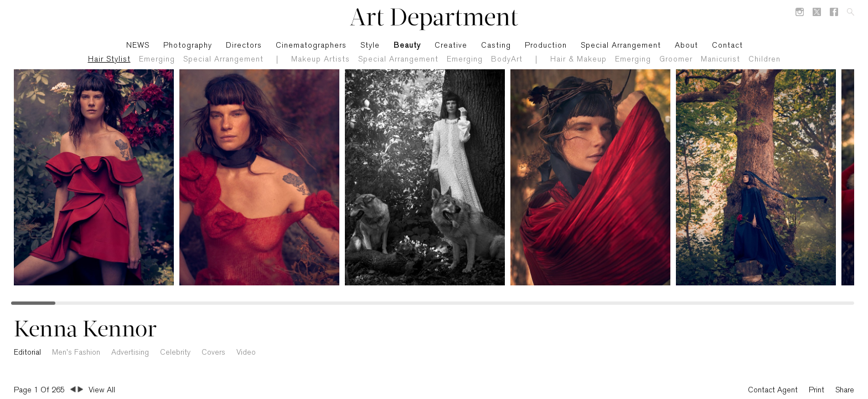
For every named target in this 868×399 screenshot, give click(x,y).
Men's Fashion (76, 353)
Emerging (157, 60)
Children (764, 60)
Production (546, 46)
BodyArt (507, 60)
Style (370, 46)
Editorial (27, 353)
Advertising (130, 353)
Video (246, 353)
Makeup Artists (321, 60)
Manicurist (720, 60)
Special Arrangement (223, 60)
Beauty (407, 46)
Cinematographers (311, 46)
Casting (496, 46)
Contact (727, 46)
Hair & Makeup (578, 60)
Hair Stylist (109, 60)
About (686, 46)
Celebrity (175, 353)
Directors (244, 46)
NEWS (138, 46)
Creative (451, 46)
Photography (188, 46)
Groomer (676, 60)
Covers (213, 353)
